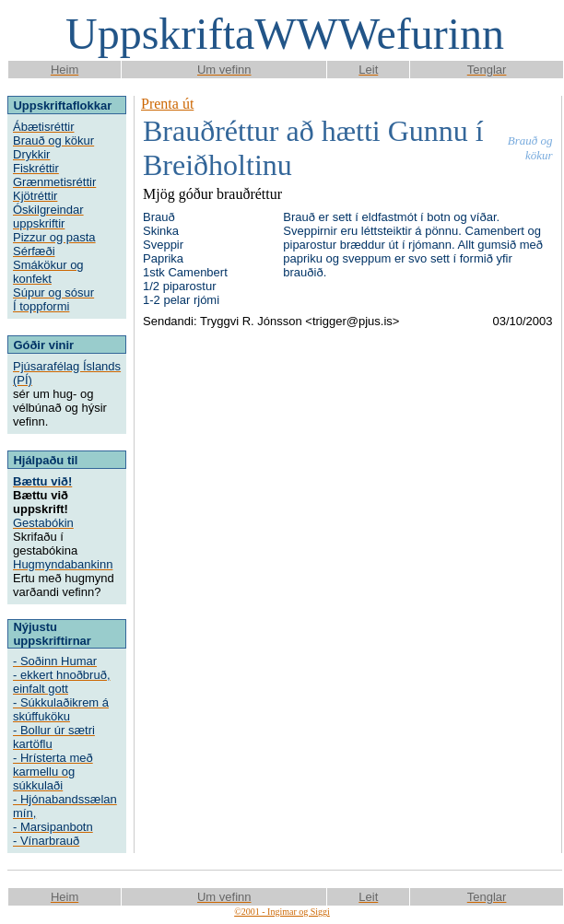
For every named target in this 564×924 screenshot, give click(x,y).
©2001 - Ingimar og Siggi (282, 912)
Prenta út (167, 104)
